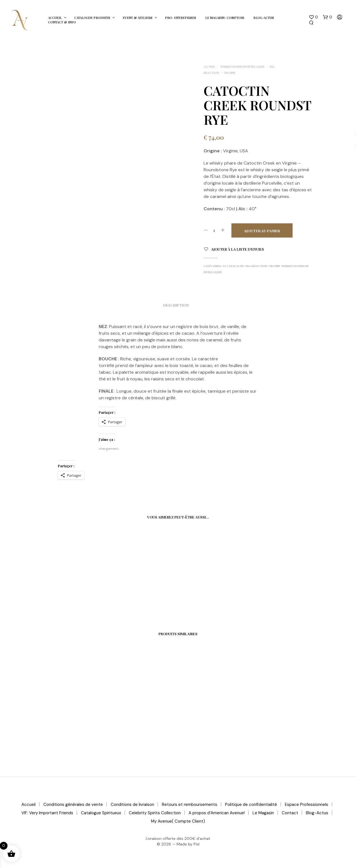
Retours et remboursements (190, 805)
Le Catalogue (233, 266)
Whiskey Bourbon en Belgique (242, 67)
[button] (313, 17)
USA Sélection (256, 266)
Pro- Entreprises (181, 18)
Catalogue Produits (92, 18)
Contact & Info (62, 22)
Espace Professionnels (306, 805)
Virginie (230, 73)
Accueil (55, 18)
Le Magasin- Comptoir (225, 18)
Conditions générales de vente (73, 805)
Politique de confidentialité (251, 805)
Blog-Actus (264, 18)
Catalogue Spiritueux (101, 813)
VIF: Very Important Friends (47, 813)
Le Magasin (263, 813)
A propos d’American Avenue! (217, 813)
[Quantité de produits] (214, 230)
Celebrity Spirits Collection (155, 813)
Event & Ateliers (138, 18)
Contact (290, 813)
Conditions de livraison (132, 805)
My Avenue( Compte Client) (178, 821)
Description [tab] (176, 305)
